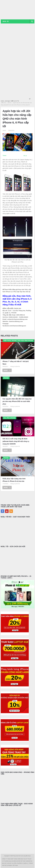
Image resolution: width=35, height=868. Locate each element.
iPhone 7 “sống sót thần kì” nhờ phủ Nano (16, 363)
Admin (4, 130)
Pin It (25, 156)
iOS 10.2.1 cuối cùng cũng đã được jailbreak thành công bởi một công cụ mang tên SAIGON (16, 441)
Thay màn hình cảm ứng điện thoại (22, 856)
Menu (5, 21)
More (7, 370)
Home (5, 103)
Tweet (4, 155)
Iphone (10, 103)
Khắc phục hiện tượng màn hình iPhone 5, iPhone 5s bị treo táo (14, 480)
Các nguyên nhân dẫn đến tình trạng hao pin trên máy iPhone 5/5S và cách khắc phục (17, 401)
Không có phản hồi (15, 366)
